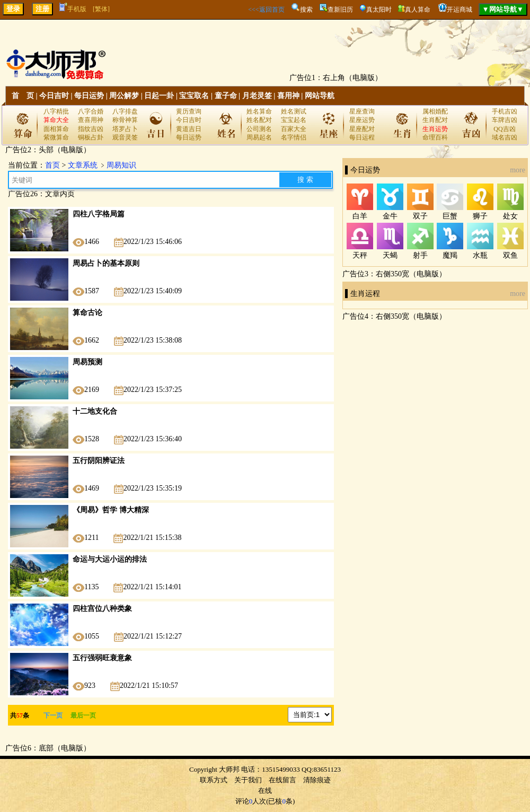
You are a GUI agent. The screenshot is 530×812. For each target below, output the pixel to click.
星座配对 (362, 129)
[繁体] (101, 9)
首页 (52, 165)
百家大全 (294, 129)
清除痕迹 (317, 780)
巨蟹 (450, 216)
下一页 (53, 715)
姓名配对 (259, 120)
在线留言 (282, 780)
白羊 (360, 216)
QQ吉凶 (504, 129)
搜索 (306, 10)
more (518, 170)
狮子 (480, 216)
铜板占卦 (91, 137)
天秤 (360, 255)
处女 (510, 216)
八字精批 (56, 111)
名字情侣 (294, 137)
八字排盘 (125, 111)
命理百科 (435, 137)
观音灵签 (125, 137)
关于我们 (248, 780)
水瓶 (480, 255)
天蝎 (390, 255)
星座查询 (362, 111)
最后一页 (80, 715)
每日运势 (89, 96)
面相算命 (56, 129)
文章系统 (83, 165)
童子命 (226, 96)
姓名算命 (259, 111)
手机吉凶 (505, 111)
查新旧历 (340, 10)
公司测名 (259, 129)
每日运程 (362, 137)
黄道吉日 (189, 129)
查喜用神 (91, 120)
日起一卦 (159, 96)
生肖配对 (435, 120)
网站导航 (320, 96)
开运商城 (460, 10)
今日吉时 (54, 96)
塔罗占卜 (125, 129)
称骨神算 (125, 120)
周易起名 (259, 137)
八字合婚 (91, 111)
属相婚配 (435, 111)
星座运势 (362, 120)
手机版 (73, 9)
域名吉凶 (505, 137)
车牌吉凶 (505, 120)
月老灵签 (257, 96)
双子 (420, 216)
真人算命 (418, 10)
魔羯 (450, 255)
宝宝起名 (294, 120)
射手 (420, 255)
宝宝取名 (194, 96)
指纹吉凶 (91, 129)
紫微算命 (56, 137)
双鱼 (510, 255)
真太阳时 (379, 10)
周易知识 (121, 165)
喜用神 (288, 96)
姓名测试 (294, 111)
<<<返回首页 (266, 10)
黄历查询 (189, 111)
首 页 (23, 96)
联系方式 (214, 780)
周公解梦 (124, 96)
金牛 (390, 216)
